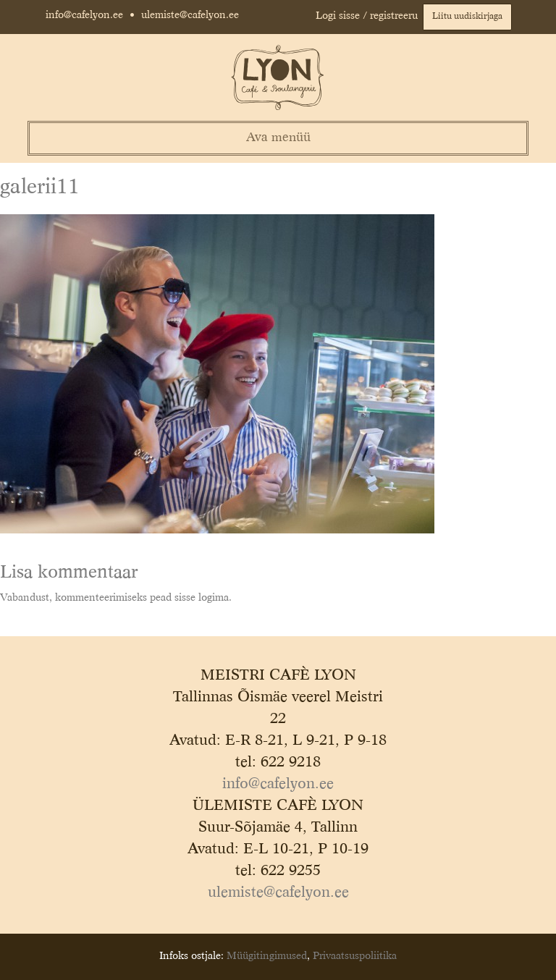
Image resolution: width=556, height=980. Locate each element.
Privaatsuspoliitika (355, 956)
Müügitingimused (267, 956)
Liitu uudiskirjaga (467, 17)
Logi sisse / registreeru (367, 16)
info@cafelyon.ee (84, 15)
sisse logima (202, 598)
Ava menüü (278, 138)
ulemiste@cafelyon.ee (190, 15)
